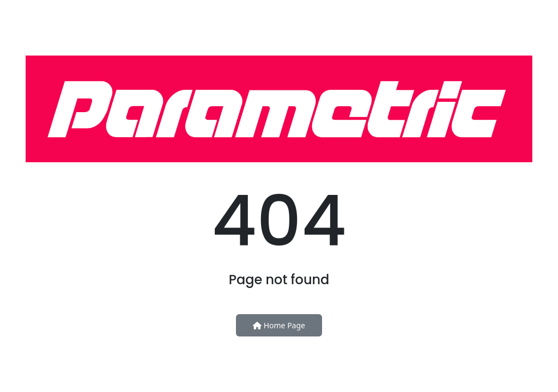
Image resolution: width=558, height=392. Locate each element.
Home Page (279, 325)
